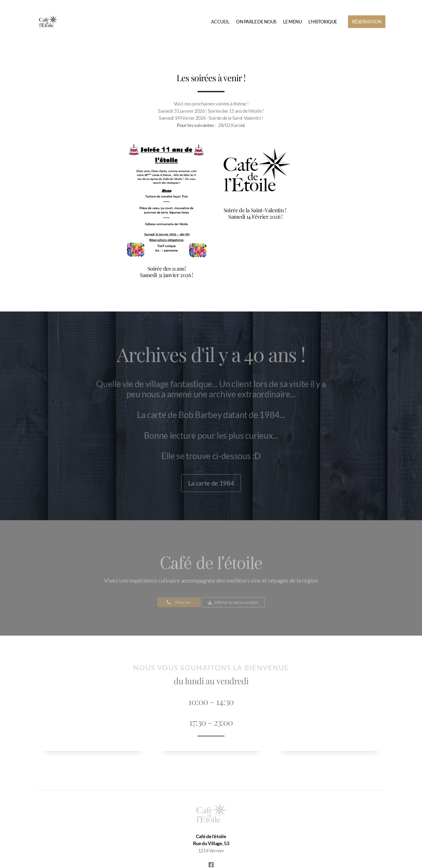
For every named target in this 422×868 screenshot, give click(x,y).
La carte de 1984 (211, 484)
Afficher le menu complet (233, 603)
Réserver (179, 603)
